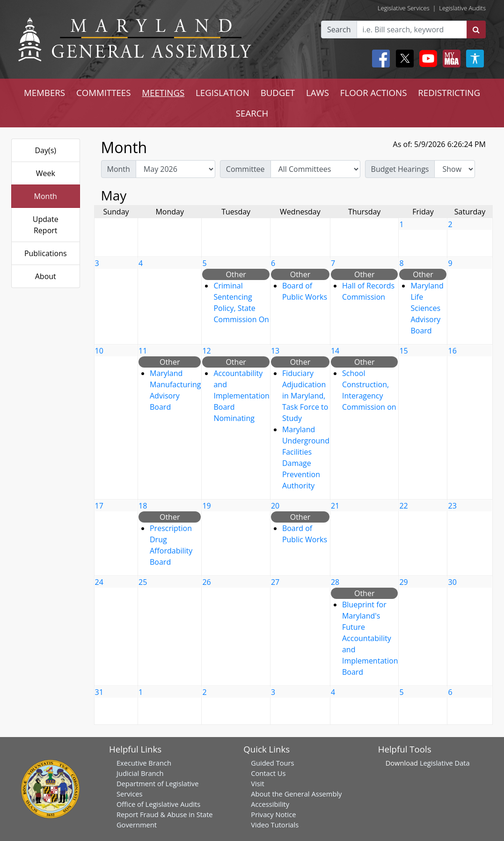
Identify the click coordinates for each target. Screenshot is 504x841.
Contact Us (268, 773)
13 (275, 351)
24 (99, 582)
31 (99, 692)
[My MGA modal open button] (450, 59)
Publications (46, 253)
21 (335, 506)
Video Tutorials (275, 825)
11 (143, 351)
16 (452, 351)
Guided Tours (272, 763)
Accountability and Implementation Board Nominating (241, 396)
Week (46, 173)
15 (403, 351)
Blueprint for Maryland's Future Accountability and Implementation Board (370, 638)
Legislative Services (404, 8)
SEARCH (252, 113)
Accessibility (270, 804)
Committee (245, 169)
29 (403, 582)
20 (275, 506)
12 (206, 351)
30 (452, 582)
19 (206, 506)
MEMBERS (44, 92)
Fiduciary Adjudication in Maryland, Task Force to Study (305, 396)
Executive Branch (144, 763)
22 (403, 506)
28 (335, 582)
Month (46, 196)
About (46, 276)
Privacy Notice (273, 814)
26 (206, 582)
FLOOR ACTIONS (374, 92)
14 (335, 351)
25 (143, 582)
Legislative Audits (462, 8)
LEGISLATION (223, 92)
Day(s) (45, 150)
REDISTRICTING (449, 92)
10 (99, 351)
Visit (257, 783)
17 (99, 506)
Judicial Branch (140, 773)
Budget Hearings (400, 169)
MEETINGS (163, 92)
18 (143, 506)
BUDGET (278, 92)
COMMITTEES (104, 92)
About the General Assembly (296, 794)
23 (452, 506)
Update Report (46, 225)
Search (339, 30)
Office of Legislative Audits (158, 804)
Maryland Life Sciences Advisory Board (427, 308)
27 (275, 582)
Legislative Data (445, 763)
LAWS (318, 92)
